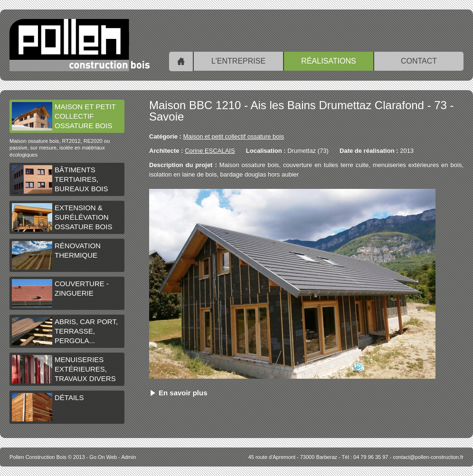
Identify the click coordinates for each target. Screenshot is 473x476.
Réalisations (328, 61)
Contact (419, 61)
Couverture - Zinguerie (60, 293)
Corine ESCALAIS (210, 151)
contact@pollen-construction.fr (428, 457)
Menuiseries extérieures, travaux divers (64, 369)
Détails (48, 407)
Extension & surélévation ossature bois (62, 217)
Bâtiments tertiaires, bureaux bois (60, 179)
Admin (128, 457)
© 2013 (47, 457)
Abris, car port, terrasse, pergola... (65, 331)
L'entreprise (238, 61)
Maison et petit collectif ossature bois (64, 116)
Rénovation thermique (56, 255)
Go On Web (103, 457)
